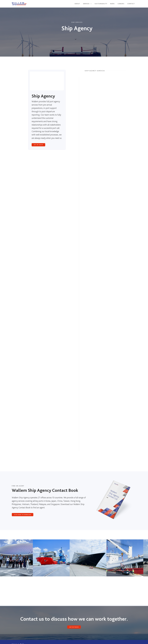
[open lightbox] (51, 558)
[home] (22, 4)
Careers (121, 4)
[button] (87, 4)
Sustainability (101, 4)
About (77, 4)
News (113, 4)
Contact (131, 4)
